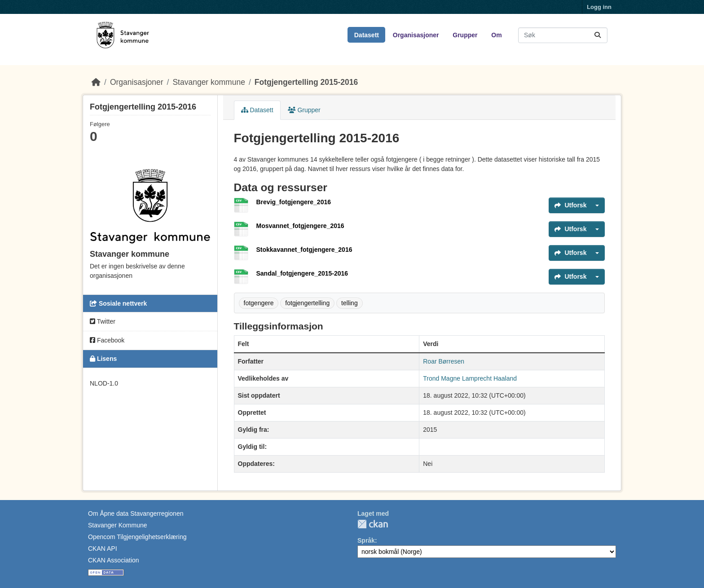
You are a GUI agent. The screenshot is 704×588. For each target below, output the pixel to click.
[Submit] (598, 35)
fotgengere (259, 303)
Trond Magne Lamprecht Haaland (470, 378)
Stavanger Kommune (118, 525)
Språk (366, 540)
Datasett (367, 35)
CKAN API (103, 549)
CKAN (373, 524)
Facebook (107, 340)
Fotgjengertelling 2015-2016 (306, 82)
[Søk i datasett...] (563, 35)
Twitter (103, 321)
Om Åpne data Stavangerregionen (136, 513)
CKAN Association (114, 560)
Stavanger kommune (209, 82)
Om (496, 35)
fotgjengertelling (307, 303)
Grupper (465, 35)
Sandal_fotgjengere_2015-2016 (302, 273)
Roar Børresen (444, 361)
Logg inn (599, 7)
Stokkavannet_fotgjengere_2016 (304, 250)
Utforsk (570, 205)
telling (350, 303)
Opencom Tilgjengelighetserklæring (137, 537)
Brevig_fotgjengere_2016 (294, 202)
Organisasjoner (416, 35)
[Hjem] (96, 82)
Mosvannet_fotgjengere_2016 (300, 226)
